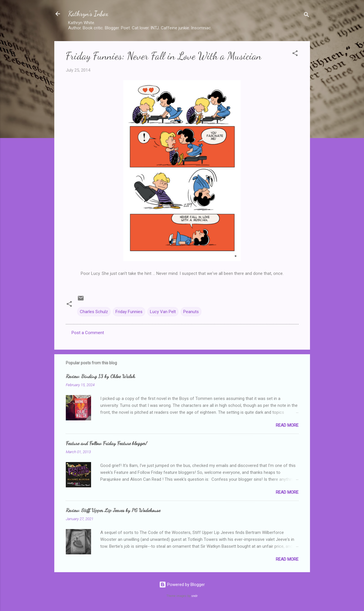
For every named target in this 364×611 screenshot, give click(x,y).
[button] (295, 54)
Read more (287, 425)
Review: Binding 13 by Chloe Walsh (100, 376)
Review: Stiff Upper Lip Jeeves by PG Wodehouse (113, 510)
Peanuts (191, 312)
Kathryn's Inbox (88, 14)
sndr (194, 596)
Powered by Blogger (182, 585)
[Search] (307, 16)
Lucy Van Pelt (163, 312)
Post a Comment (88, 333)
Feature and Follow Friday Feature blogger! (106, 443)
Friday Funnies (129, 312)
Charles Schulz (94, 312)
